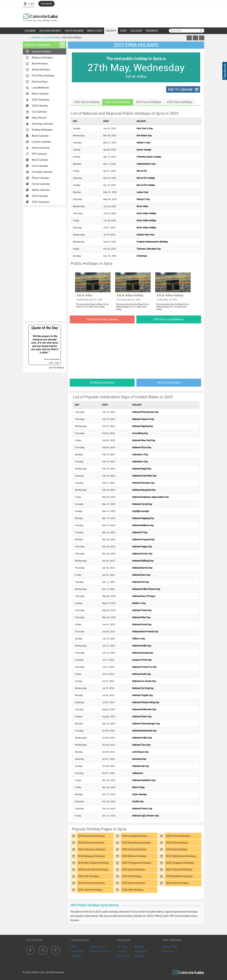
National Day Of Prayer (144, 596)
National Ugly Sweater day (146, 816)
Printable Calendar (42, 172)
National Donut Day (142, 624)
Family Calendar (41, 184)
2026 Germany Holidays (91, 843)
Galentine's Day (140, 455)
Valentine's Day (140, 462)
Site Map (76, 956)
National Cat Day (141, 766)
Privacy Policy (97, 947)
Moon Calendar (40, 94)
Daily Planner (39, 118)
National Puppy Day (142, 547)
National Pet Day (141, 582)
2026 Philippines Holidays (136, 863)
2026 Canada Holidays (135, 836)
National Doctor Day (142, 554)
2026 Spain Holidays (133, 870)
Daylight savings (141, 511)
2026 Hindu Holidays (134, 883)
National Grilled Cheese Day (146, 589)
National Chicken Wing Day (146, 702)
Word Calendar (40, 160)
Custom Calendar (41, 142)
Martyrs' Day (143, 199)
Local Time (123, 956)
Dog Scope (168, 951)
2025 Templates (41, 202)
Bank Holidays (40, 64)
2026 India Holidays (177, 843)
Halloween (137, 773)
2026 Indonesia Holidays (92, 849)
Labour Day (142, 192)
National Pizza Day (142, 447)
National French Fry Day (144, 667)
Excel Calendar (40, 166)
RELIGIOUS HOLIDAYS (50, 31)
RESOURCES (152, 31)
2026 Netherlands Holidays (181, 856)
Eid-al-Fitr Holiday (146, 178)
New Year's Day (145, 128)
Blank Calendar (40, 136)
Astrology (122, 947)
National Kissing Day (143, 653)
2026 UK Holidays (132, 876)
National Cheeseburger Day (146, 724)
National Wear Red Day (144, 440)
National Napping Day (143, 518)
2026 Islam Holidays (177, 883)
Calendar (122, 951)
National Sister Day (142, 717)
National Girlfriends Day (144, 709)
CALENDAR (30, 31)
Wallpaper (140, 951)
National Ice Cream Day (144, 681)
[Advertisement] (45, 264)
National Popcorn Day (143, 419)
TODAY (123, 31)
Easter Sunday (144, 150)
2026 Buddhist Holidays (179, 876)
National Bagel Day (142, 469)
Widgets (139, 947)
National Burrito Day (142, 568)
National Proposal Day (143, 539)
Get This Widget (56, 368)
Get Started (46, 4)
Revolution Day (144, 136)
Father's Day (139, 639)
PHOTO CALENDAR (74, 31)
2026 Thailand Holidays (179, 870)
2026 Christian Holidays (91, 883)
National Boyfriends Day (144, 731)
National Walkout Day (143, 525)
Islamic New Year (146, 235)
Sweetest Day (139, 759)
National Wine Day (141, 617)
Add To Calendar (180, 89)
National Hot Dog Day (143, 688)
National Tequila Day (142, 695)
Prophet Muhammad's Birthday (152, 242)
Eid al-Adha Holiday (146, 213)
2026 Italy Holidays (177, 849)
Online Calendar (41, 148)
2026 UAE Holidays (88, 876)
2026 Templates (41, 100)
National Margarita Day (144, 490)
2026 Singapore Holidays (180, 863)
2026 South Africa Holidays (93, 870)
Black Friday (138, 787)
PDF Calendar (39, 154)
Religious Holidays (42, 58)
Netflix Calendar (41, 190)
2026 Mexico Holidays (134, 856)
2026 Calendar (40, 106)
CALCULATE (136, 31)
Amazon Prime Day (142, 660)
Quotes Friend (170, 947)
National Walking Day (143, 561)
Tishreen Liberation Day (149, 249)
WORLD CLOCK (95, 31)
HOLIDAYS (111, 31)
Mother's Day (143, 143)
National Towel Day (142, 610)
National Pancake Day (143, 483)
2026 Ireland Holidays (134, 849)
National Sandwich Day (144, 780)
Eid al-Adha (142, 206)
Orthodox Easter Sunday (149, 157)
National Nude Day (142, 674)
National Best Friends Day (145, 632)
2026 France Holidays (178, 836)
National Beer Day (141, 575)
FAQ (74, 947)
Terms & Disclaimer (100, 951)
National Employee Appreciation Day (150, 497)
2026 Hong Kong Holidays (136, 843)
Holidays (36, 38)
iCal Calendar (39, 112)
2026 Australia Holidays (91, 836)
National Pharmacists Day (145, 412)
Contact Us (77, 951)
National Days (40, 82)
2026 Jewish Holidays (90, 890)
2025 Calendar (40, 196)
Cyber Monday (139, 794)
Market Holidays (41, 70)
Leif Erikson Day (140, 752)
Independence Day (146, 164)
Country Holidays (52, 38)
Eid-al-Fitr (142, 171)
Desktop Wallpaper (42, 130)
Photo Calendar (40, 178)
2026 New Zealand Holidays (93, 863)
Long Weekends (40, 88)
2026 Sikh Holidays (133, 890)
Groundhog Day (140, 433)
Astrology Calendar (42, 124)
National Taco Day (141, 745)
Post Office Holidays (43, 76)
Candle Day (138, 801)
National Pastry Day (142, 809)
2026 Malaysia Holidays (91, 856)
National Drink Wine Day (144, 476)
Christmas (142, 256)
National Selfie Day (142, 646)
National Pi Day (140, 532)
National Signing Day (143, 426)
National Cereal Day (142, 504)
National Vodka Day (142, 738)
